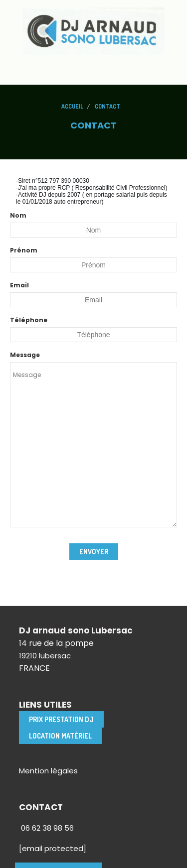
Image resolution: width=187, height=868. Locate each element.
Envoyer (94, 552)
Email (19, 285)
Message (25, 355)
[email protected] (53, 848)
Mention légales (48, 771)
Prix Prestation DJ (61, 719)
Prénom (24, 250)
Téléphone (29, 320)
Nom (18, 215)
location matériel (60, 736)
